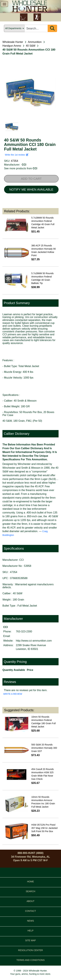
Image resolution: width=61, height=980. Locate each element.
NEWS (31, 921)
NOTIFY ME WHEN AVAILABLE (31, 190)
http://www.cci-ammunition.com (34, 641)
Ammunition (35, 42)
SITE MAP (30, 940)
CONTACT (30, 911)
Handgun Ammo (12, 46)
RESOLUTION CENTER (30, 950)
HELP (30, 931)
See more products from (21, 168)
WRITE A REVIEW (13, 694)
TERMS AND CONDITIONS (30, 960)
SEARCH (30, 891)
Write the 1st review (17, 155)
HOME (31, 882)
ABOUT (30, 901)
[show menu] (4, 4)
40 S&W (31, 46)
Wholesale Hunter (13, 42)
